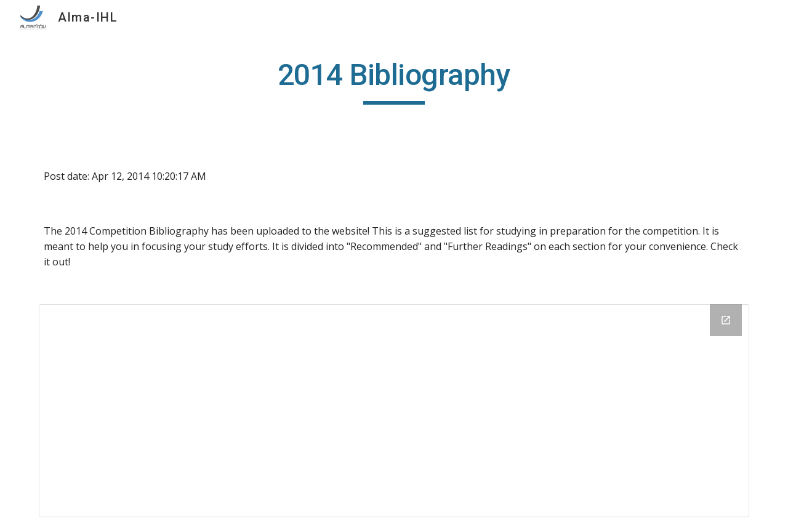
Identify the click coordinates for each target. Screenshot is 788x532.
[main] (394, 81)
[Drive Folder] (394, 410)
